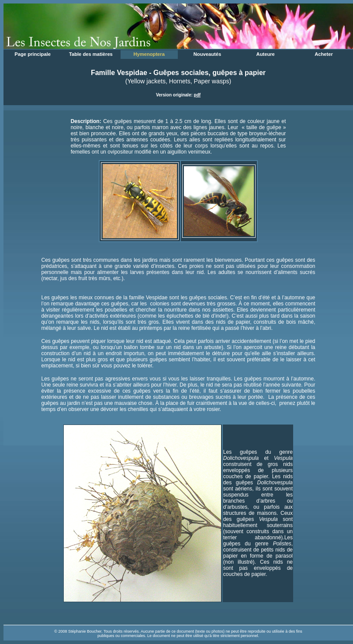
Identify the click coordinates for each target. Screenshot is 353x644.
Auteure (266, 54)
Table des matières (91, 54)
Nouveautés (207, 54)
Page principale (33, 54)
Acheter (324, 54)
